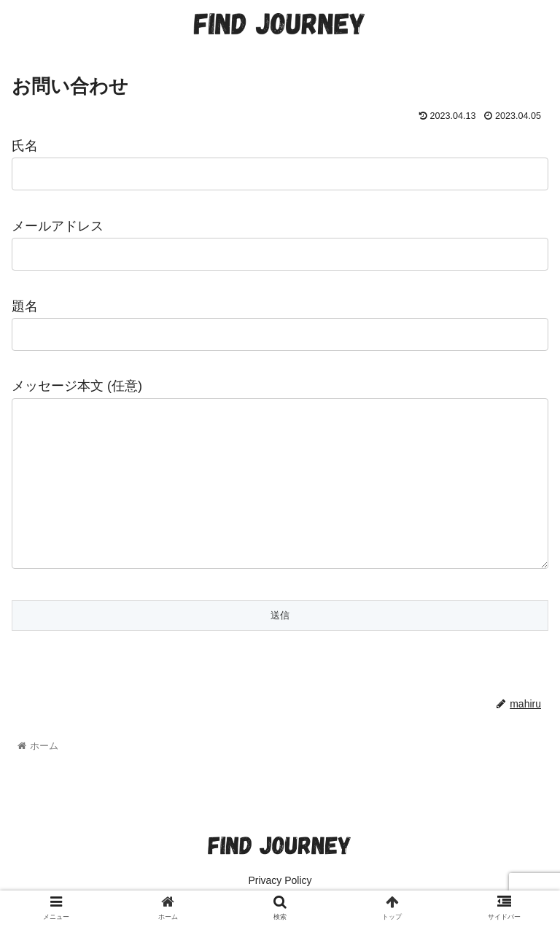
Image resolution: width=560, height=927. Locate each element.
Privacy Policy (280, 880)
